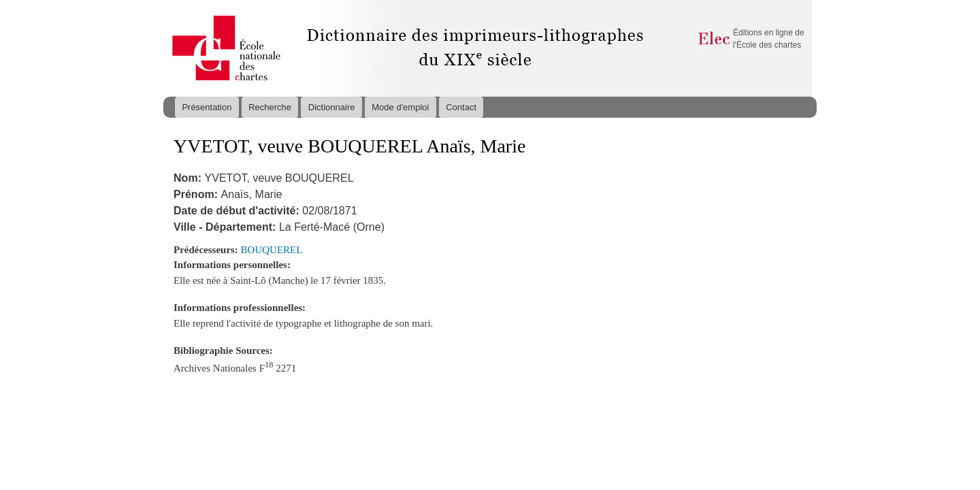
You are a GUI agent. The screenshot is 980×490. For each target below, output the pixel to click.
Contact (461, 107)
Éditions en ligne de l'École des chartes (769, 39)
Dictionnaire (332, 107)
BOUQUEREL (272, 250)
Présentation (207, 107)
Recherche (270, 107)
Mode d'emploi (400, 107)
